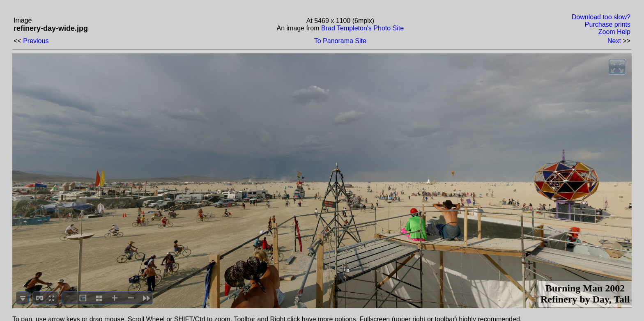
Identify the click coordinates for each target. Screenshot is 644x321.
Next (614, 41)
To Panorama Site (340, 41)
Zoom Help (614, 32)
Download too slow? (601, 17)
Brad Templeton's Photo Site (362, 28)
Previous (36, 41)
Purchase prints (608, 24)
